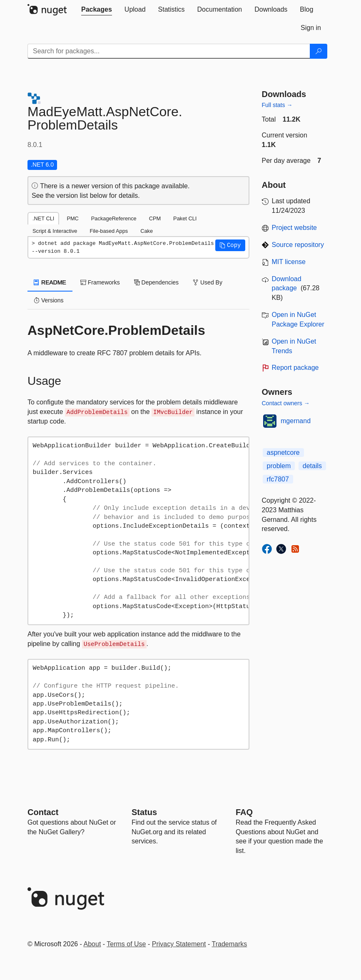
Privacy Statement (179, 944)
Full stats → (277, 105)
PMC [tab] (72, 218)
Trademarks (230, 944)
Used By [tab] (208, 282)
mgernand (296, 421)
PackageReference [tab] (114, 218)
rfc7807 (278, 479)
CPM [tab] (155, 218)
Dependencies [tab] (156, 282)
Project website (295, 228)
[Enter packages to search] (169, 51)
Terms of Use (126, 944)
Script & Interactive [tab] (55, 231)
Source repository (298, 245)
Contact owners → (286, 403)
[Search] (319, 51)
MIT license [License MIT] (289, 262)
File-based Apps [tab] (109, 231)
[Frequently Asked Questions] (244, 812)
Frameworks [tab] (100, 282)
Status (144, 812)
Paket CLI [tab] (185, 218)
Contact (43, 812)
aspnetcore (283, 453)
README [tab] (50, 282)
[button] (230, 245)
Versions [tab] (49, 300)
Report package (295, 368)
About (92, 944)
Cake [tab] (147, 231)
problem (279, 466)
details (312, 466)
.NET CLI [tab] (43, 218)
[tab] (97, 10)
